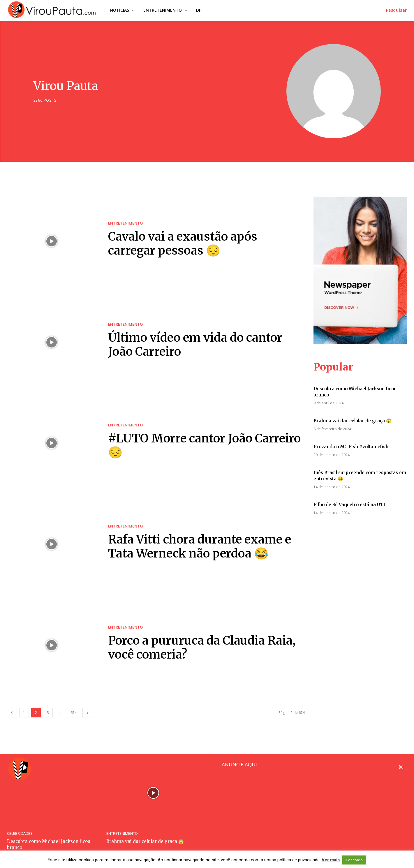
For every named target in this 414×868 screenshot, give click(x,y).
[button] (397, 10)
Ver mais (331, 860)
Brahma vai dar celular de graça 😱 (353, 421)
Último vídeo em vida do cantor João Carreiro (195, 345)
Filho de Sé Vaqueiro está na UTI (349, 505)
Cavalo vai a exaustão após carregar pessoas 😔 (183, 244)
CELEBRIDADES (20, 833)
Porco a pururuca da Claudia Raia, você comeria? (202, 648)
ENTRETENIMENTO (125, 223)
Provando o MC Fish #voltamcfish (351, 447)
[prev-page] (12, 713)
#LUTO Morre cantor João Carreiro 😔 (204, 445)
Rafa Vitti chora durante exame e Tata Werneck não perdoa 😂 (200, 546)
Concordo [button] (354, 860)
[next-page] (87, 713)
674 (74, 713)
